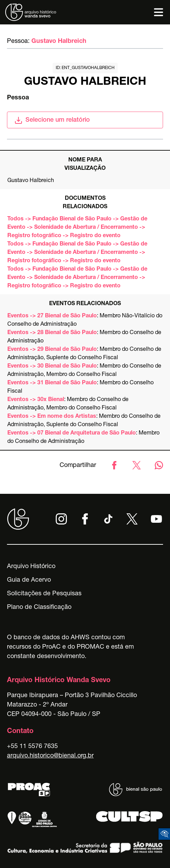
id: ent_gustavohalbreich (85, 68)
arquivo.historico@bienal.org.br (50, 756)
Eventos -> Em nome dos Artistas (52, 417)
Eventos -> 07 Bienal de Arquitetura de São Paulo (72, 433)
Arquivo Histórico (31, 567)
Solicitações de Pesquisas (44, 594)
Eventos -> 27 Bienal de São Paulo (52, 316)
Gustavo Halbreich (59, 41)
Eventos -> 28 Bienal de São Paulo (52, 333)
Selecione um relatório (52, 120)
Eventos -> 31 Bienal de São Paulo (52, 383)
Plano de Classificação (39, 607)
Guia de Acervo (29, 580)
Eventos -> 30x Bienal (36, 400)
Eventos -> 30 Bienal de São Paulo (52, 367)
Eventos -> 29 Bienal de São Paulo (52, 350)
